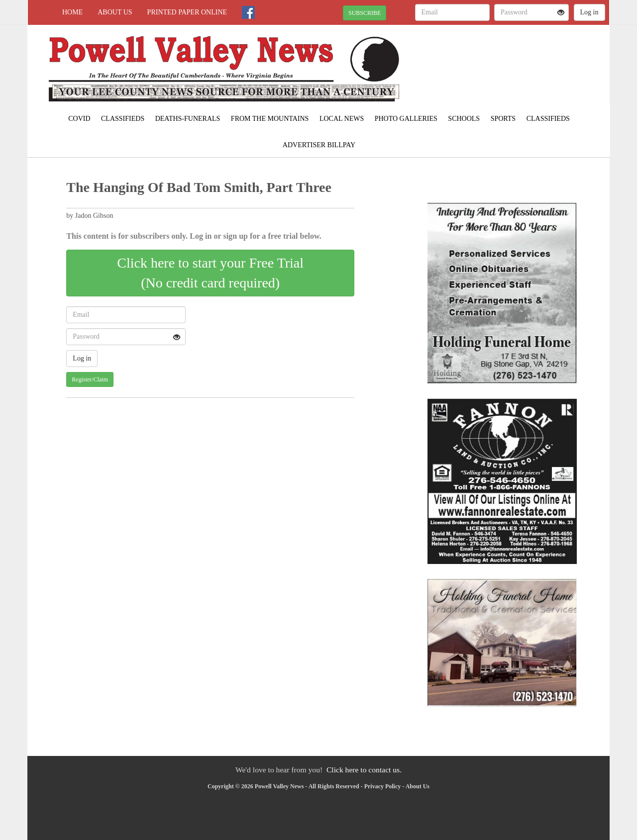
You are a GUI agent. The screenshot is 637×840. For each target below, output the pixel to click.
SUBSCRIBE (365, 13)
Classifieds (123, 119)
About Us (115, 12)
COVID (79, 119)
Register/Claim (90, 379)
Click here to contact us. (364, 770)
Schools (464, 119)
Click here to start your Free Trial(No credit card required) (210, 273)
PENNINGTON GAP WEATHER (518, 60)
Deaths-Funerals (188, 119)
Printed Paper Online (187, 12)
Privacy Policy (383, 786)
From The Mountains (270, 119)
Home (72, 12)
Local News (342, 119)
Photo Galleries (406, 119)
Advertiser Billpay (319, 145)
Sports (503, 119)
